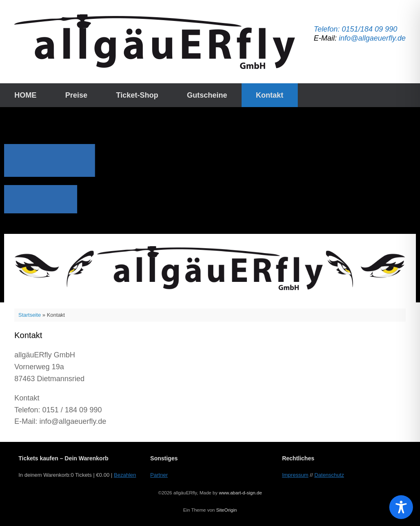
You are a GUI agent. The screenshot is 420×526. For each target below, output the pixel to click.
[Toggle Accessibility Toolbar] (401, 507)
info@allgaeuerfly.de (372, 38)
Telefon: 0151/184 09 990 (356, 29)
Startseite (30, 315)
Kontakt (270, 95)
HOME (25, 95)
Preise (76, 95)
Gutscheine (207, 95)
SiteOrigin (227, 510)
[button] (210, 268)
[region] (210, 205)
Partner (159, 475)
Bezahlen (125, 475)
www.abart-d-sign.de (241, 493)
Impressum (295, 475)
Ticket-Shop (137, 95)
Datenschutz (329, 475)
